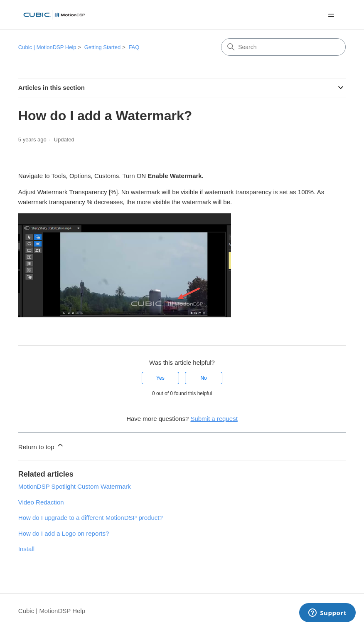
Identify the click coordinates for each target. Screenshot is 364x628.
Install (26, 549)
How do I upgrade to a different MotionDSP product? (91, 518)
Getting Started (102, 47)
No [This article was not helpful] (203, 378)
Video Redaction (41, 502)
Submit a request (214, 419)
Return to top (41, 446)
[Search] (283, 47)
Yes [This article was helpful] (160, 378)
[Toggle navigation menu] (331, 15)
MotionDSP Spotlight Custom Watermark (75, 486)
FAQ (134, 47)
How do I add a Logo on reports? (64, 533)
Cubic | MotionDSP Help (47, 47)
